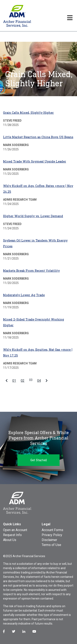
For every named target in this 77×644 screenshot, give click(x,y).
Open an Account (15, 530)
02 (23, 381)
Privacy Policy (52, 535)
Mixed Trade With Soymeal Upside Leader (35, 161)
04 (39, 381)
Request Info (12, 535)
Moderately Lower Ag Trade (24, 295)
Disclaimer (49, 540)
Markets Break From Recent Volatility (31, 271)
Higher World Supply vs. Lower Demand (33, 216)
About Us (10, 540)
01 (14, 381)
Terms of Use (51, 545)
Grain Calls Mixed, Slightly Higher (28, 113)
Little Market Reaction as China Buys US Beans (38, 137)
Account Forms (52, 530)
